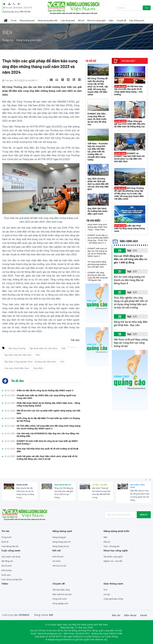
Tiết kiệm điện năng (61, 590)
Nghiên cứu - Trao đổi (113, 561)
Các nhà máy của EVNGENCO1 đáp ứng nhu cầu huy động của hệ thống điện (48, 435)
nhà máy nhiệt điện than (17, 368)
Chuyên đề (121, 20)
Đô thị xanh (7, 566)
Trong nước (22, 485)
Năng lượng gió (59, 537)
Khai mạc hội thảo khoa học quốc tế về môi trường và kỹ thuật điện (48, 450)
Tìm (147, 8)
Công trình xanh (60, 599)
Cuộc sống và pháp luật (12, 579)
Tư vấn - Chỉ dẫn (100, 485)
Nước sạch (6, 575)
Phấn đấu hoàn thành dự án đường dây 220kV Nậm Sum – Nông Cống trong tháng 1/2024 (48, 404)
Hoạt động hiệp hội (10, 546)
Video (111, 20)
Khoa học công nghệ (96, 20)
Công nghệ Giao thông (113, 599)
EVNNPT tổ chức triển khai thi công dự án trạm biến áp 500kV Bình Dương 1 (47, 442)
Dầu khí (107, 542)
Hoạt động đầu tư (63, 485)
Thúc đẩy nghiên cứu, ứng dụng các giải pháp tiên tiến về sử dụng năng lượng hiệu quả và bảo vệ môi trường (131, 303)
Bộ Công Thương (17, 348)
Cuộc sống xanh (68, 20)
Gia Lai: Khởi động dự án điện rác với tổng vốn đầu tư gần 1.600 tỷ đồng (131, 259)
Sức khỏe (56, 561)
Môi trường (6, 570)
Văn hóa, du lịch (59, 566)
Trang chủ (8, 40)
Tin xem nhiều (93, 221)
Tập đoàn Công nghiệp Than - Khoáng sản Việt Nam (30, 362)
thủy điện (38, 368)
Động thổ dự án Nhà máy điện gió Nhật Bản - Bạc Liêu (131, 323)
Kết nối (81, 20)
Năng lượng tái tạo (61, 546)
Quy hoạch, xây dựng (11, 557)
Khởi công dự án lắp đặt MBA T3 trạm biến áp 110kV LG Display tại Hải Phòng (48, 420)
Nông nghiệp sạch (60, 603)
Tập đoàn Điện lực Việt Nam (43, 348)
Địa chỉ (116, 615)
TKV (62, 362)
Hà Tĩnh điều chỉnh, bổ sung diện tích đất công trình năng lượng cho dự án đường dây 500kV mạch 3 (49, 427)
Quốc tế (5, 542)
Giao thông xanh (137, 20)
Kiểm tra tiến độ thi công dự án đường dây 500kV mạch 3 (45, 390)
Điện (106, 537)
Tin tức (14, 20)
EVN (63, 348)
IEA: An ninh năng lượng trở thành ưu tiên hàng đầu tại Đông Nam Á (129, 280)
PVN (38, 355)
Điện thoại (130, 615)
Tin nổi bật (91, 61)
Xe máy (107, 594)
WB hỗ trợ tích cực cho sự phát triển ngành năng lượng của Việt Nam (48, 412)
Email (144, 615)
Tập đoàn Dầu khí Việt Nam (18, 355)
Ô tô (105, 590)
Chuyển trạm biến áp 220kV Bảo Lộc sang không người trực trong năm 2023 (46, 397)
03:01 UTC (28, 8)
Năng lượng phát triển (48, 20)
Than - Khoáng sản (112, 546)
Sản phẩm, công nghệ (137, 486)
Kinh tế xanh (58, 557)
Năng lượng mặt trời (61, 542)
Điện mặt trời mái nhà (62, 594)
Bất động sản (7, 561)
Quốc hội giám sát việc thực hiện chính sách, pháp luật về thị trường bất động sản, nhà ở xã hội (47, 458)
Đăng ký (144, 515)
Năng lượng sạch (27, 20)
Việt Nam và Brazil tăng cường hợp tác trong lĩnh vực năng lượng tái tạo (131, 343)
